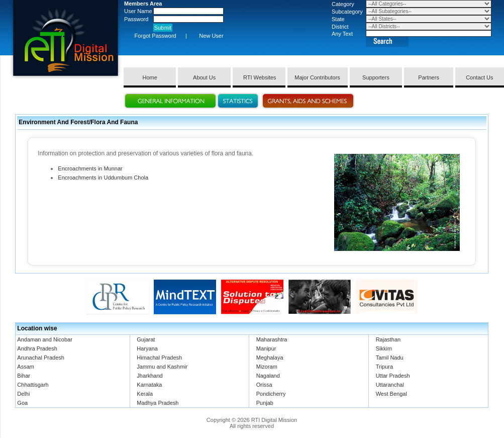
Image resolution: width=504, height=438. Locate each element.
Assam (26, 367)
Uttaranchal (390, 385)
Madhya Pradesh (158, 403)
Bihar (24, 376)
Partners (429, 77)
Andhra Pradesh (37, 348)
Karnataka (149, 385)
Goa (22, 403)
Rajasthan (388, 339)
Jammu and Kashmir (162, 367)
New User (211, 36)
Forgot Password (156, 36)
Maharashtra (272, 339)
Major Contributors (317, 77)
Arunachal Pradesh (41, 358)
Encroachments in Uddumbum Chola (103, 178)
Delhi (23, 394)
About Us (204, 77)
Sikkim (384, 348)
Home (150, 77)
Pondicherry (271, 394)
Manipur (266, 348)
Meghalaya (270, 358)
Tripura (384, 367)
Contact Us (479, 77)
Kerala (145, 394)
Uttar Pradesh (393, 376)
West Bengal (391, 394)
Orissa (264, 385)
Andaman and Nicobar (44, 339)
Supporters (376, 77)
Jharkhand (149, 376)
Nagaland (268, 376)
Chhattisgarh (33, 385)
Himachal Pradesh (159, 358)
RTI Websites (259, 77)
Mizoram (267, 367)
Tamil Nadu (390, 358)
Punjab (265, 403)
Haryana (147, 348)
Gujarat (146, 339)
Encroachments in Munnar (90, 168)
